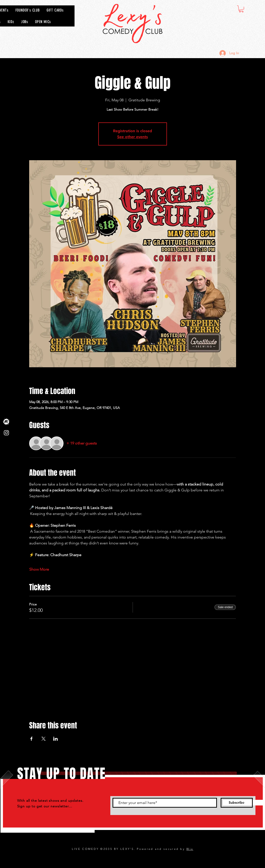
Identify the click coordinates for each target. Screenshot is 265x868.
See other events (132, 137)
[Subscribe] (237, 803)
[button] (241, 9)
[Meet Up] (6, 421)
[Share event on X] (44, 739)
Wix (190, 849)
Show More (39, 569)
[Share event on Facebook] (32, 739)
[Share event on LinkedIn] (56, 739)
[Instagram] (6, 433)
